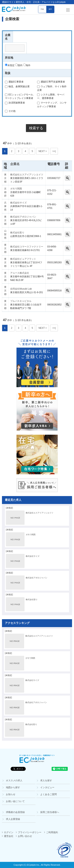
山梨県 (5, 234)
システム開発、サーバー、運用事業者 (51, 96)
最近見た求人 (13, 500)
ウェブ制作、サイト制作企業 (52, 88)
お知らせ (11, 794)
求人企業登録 (13, 819)
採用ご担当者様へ (50, 812)
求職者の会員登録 (15, 812)
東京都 (5, 178)
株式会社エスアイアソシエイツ (27, 175)
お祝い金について (15, 801)
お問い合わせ (25, 836)
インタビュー (47, 787)
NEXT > (43, 151)
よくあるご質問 (48, 794)
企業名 (15, 164)
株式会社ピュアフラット (23, 259)
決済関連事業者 (15, 103)
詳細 (68, 178)
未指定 (10, 65)
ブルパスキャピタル (21, 301)
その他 (10, 111)
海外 (27, 65)
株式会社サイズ (18, 203)
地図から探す (13, 787)
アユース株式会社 (20, 273)
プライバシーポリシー (30, 832)
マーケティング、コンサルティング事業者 (52, 105)
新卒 (50, 9)
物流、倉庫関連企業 (17, 87)
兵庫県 (5, 206)
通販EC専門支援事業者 (51, 82)
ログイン (9, 832)
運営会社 (9, 836)
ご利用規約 (52, 832)
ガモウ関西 (16, 189)
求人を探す (46, 781)
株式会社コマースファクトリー (27, 247)
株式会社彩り (17, 233)
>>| (54, 151)
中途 (42, 9)
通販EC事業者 (14, 82)
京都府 (5, 192)
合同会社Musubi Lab (21, 289)
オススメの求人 (14, 781)
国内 (19, 65)
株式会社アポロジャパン (23, 217)
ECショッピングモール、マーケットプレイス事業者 (20, 96)
